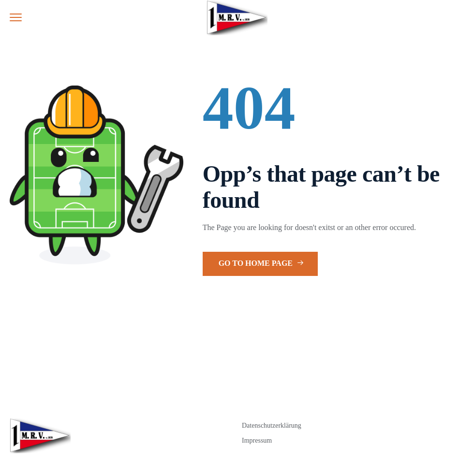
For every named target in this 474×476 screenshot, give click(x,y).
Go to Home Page (261, 263)
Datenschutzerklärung (272, 426)
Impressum (257, 440)
